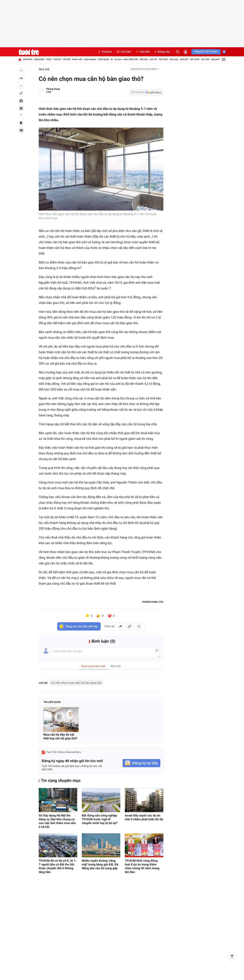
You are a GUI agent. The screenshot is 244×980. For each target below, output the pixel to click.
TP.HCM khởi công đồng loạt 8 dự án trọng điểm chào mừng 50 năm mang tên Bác (142, 866)
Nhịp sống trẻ (131, 59)
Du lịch (118, 59)
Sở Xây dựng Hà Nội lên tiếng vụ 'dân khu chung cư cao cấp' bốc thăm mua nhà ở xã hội (57, 821)
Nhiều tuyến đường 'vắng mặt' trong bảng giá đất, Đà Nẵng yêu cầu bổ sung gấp (100, 864)
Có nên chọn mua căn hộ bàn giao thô (76, 683)
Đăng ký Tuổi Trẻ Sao (206, 52)
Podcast (105, 52)
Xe (112, 59)
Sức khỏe (195, 59)
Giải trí (153, 59)
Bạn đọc (216, 59)
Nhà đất (184, 59)
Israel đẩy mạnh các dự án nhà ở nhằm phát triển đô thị (144, 817)
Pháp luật (77, 59)
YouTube (124, 52)
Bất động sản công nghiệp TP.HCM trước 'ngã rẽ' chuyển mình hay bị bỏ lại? (100, 819)
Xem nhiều (39, 59)
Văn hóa (144, 59)
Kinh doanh (90, 59)
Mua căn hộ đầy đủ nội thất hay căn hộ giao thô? (60, 736)
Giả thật (205, 59)
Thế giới (67, 59)
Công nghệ (103, 59)
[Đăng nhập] (185, 52)
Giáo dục (174, 59)
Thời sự (57, 59)
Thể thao (163, 59)
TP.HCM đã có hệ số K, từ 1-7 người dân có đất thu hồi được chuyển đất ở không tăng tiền (58, 866)
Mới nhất (28, 59)
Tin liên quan (52, 702)
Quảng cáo (162, 52)
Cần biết (143, 52)
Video (49, 59)
